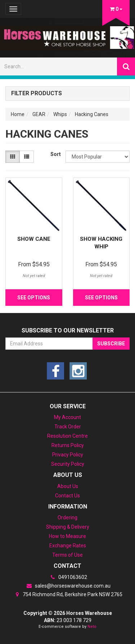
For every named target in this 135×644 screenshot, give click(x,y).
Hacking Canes (92, 114)
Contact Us (67, 496)
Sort (55, 154)
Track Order (68, 427)
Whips (60, 114)
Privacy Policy (68, 455)
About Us (68, 486)
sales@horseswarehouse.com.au (68, 586)
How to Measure (67, 536)
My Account (67, 417)
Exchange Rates (68, 546)
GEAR (39, 114)
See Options (34, 298)
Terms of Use (67, 555)
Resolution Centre (67, 436)
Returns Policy (68, 445)
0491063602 (68, 577)
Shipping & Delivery (68, 527)
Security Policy (68, 464)
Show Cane (34, 239)
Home (18, 114)
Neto (92, 627)
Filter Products (37, 93)
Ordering (67, 517)
